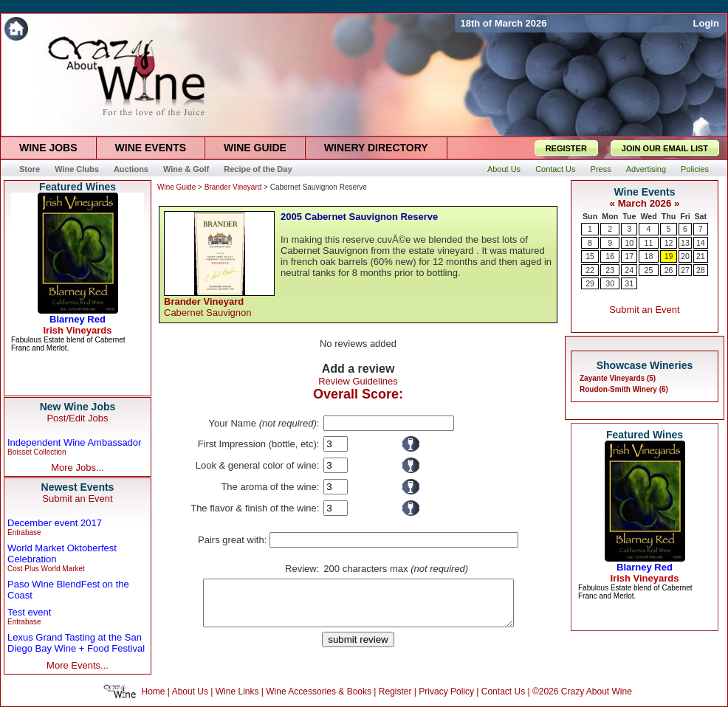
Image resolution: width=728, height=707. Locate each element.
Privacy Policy (446, 692)
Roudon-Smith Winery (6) (624, 389)
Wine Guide (176, 187)
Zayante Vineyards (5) (618, 378)
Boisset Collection (37, 452)
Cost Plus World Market (46, 569)
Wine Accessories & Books (319, 692)
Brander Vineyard (233, 187)
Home (154, 692)
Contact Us (503, 692)
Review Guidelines (358, 381)
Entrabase (24, 532)
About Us (190, 692)
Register (395, 692)
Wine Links (237, 692)
